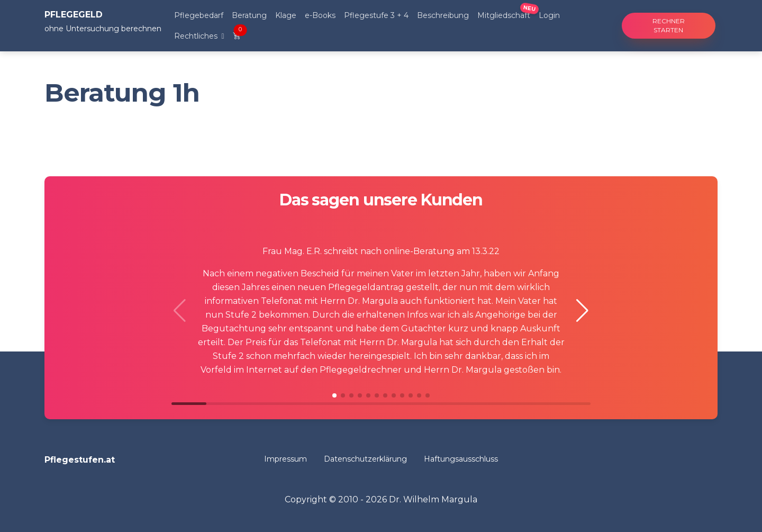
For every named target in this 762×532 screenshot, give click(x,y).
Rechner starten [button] (669, 25)
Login (549, 15)
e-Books (320, 15)
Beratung (249, 15)
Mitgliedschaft (504, 15)
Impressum (285, 459)
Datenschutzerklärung (365, 459)
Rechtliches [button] (197, 36)
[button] (582, 311)
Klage (286, 15)
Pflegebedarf (199, 15)
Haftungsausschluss (461, 459)
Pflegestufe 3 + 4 (376, 15)
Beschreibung (443, 15)
